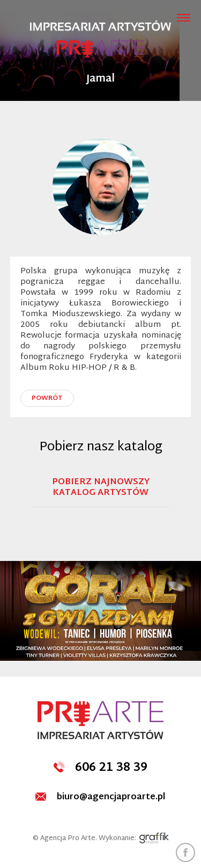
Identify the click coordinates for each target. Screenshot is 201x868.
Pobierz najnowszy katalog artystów (101, 489)
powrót (47, 398)
